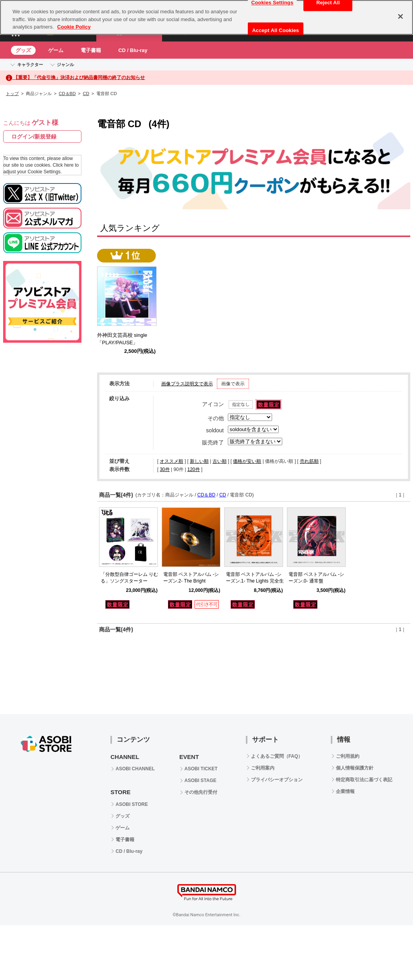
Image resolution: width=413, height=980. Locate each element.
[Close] (400, 16)
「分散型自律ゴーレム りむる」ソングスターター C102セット (129, 581)
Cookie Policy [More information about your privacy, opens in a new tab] (74, 27)
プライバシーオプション (277, 780)
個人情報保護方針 (355, 768)
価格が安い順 (247, 461)
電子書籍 (91, 50)
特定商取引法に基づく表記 (364, 780)
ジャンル (65, 65)
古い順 (220, 461)
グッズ (23, 50)
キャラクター (30, 65)
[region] (206, 17)
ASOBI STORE (132, 804)
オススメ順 (171, 461)
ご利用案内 (263, 768)
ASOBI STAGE (200, 780)
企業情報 (345, 791)
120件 (193, 469)
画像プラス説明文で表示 (187, 384)
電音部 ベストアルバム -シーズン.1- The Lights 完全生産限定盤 (255, 581)
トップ (12, 94)
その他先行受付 (201, 792)
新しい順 (199, 461)
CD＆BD (67, 94)
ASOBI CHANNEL (135, 769)
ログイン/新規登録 (34, 137)
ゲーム (56, 50)
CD (86, 94)
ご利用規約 (348, 756)
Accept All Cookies (276, 30)
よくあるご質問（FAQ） (277, 756)
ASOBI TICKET (201, 769)
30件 (165, 469)
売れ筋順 (309, 461)
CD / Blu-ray (133, 50)
